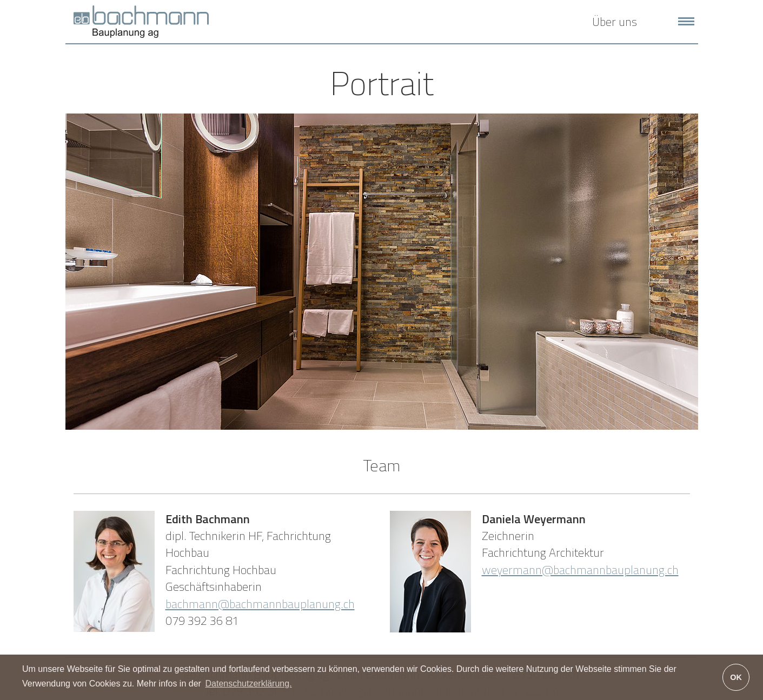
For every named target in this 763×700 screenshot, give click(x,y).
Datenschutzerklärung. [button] (248, 684)
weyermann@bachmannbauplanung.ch (580, 570)
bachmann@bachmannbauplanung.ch (260, 604)
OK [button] (736, 677)
